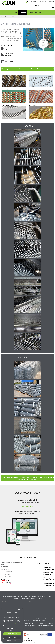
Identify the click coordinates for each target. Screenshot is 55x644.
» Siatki (9, 17)
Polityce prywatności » (34, 627)
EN (38, 5)
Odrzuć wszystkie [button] (12, 637)
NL (46, 5)
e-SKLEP (23, 13)
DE (41, 5)
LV (48, 5)
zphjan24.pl (27, 507)
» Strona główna (4, 17)
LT (51, 5)
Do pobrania (43, 2)
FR (44, 5)
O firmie (36, 2)
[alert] (12, 625)
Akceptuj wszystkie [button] (12, 634)
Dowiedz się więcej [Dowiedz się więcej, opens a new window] (13, 623)
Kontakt (51, 2)
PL (36, 5)
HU (53, 5)
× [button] (21, 610)
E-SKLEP (29, 2)
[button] (12, 640)
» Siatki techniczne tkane (17, 17)
